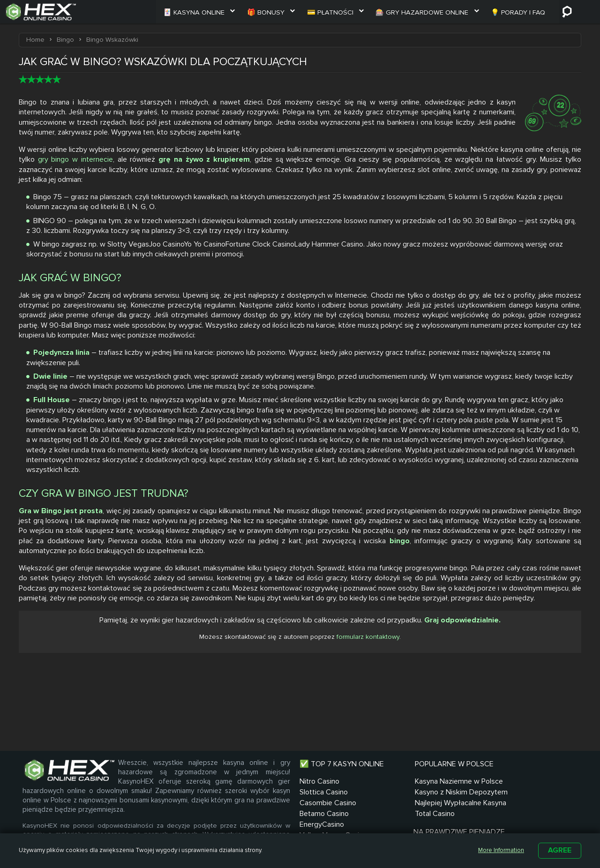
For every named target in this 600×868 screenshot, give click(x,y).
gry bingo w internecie (75, 160)
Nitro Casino (269, 793)
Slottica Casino (274, 803)
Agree (560, 850)
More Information (497, 850)
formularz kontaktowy (368, 639)
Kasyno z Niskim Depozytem (348, 818)
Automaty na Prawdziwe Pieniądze (426, 818)
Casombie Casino (278, 814)
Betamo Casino (274, 825)
